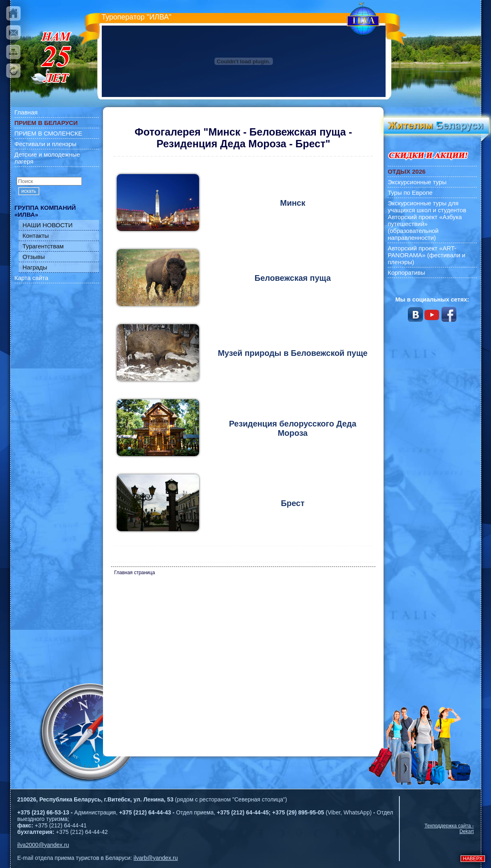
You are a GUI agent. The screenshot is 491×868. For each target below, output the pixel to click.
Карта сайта (32, 278)
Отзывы (34, 257)
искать (29, 191)
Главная (26, 112)
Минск (293, 203)
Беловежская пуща (293, 278)
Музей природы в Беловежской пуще (293, 353)
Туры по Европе (410, 193)
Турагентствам (43, 246)
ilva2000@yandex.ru (43, 845)
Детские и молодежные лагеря (47, 158)
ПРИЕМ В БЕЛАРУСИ (46, 123)
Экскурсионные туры (417, 182)
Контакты (36, 236)
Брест (293, 503)
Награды (35, 267)
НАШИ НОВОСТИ (48, 225)
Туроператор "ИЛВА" (137, 17)
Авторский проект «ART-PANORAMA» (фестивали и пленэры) (427, 255)
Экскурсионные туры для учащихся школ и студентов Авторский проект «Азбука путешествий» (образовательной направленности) (427, 220)
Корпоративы (406, 272)
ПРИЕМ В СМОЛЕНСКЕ (48, 133)
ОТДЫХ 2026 (406, 171)
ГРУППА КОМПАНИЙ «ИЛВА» (45, 211)
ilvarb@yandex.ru (155, 858)
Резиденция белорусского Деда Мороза (293, 428)
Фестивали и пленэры (46, 144)
